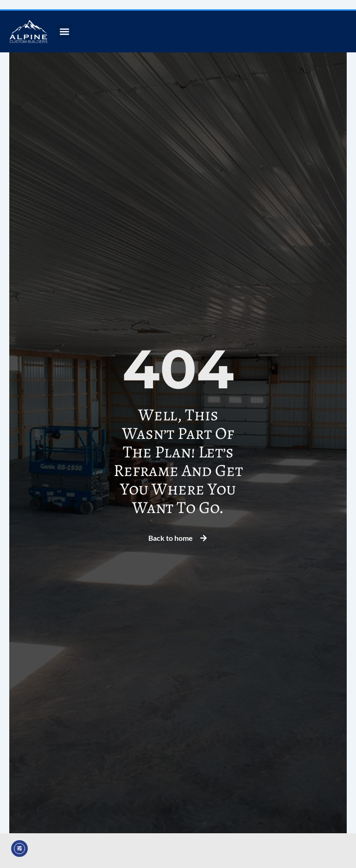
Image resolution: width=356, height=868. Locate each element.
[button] (64, 31)
